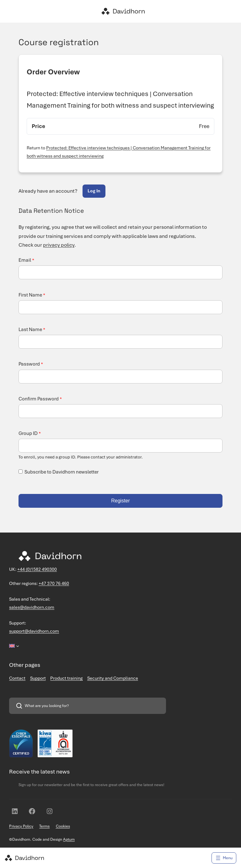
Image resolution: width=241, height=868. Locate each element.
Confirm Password (40, 399)
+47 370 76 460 (54, 583)
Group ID (30, 433)
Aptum (69, 839)
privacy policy (59, 245)
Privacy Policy (21, 826)
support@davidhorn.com (34, 631)
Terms (44, 826)
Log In (94, 191)
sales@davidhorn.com (32, 607)
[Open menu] (224, 858)
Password (31, 364)
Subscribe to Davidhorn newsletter (62, 472)
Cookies (63, 826)
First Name (32, 295)
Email (26, 260)
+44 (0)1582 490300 (37, 569)
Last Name (32, 330)
